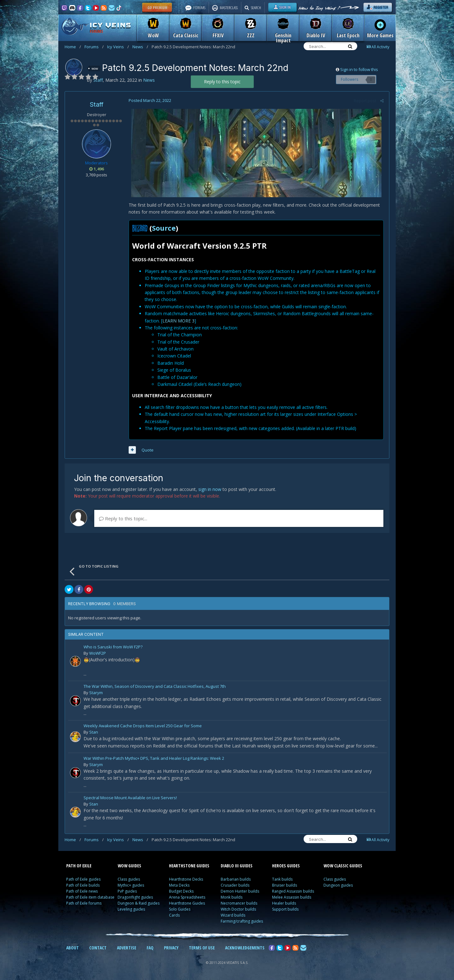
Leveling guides (131, 909)
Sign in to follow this (359, 69)
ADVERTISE (127, 948)
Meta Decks (179, 885)
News (140, 47)
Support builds (285, 909)
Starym (96, 693)
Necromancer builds (239, 903)
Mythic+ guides (131, 885)
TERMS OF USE (202, 948)
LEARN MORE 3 (178, 321)
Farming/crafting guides (242, 921)
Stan (94, 732)
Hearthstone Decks (186, 879)
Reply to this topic (222, 82)
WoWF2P (98, 653)
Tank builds (282, 879)
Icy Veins (118, 47)
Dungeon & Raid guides (139, 903)
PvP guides (127, 891)
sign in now (210, 489)
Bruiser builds (285, 885)
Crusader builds (235, 885)
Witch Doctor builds (238, 909)
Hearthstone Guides (187, 903)
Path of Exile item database (90, 897)
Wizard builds (233, 915)
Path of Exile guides (83, 879)
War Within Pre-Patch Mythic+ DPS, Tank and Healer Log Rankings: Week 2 (154, 759)
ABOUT (73, 948)
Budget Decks (181, 891)
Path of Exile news (82, 891)
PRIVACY (171, 948)
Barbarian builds (236, 879)
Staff (96, 104)
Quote (147, 450)
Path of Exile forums (84, 903)
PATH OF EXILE (79, 866)
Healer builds (284, 903)
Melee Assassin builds (292, 897)
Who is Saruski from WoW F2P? (113, 647)
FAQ (150, 948)
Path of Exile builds (83, 885)
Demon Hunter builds (240, 891)
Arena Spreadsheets (187, 897)
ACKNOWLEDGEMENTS (245, 948)
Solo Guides (180, 909)
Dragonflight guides (135, 897)
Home (73, 47)
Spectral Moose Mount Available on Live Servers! (130, 798)
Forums (94, 47)
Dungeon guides (338, 885)
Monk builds (232, 897)
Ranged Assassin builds (293, 891)
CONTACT (98, 948)
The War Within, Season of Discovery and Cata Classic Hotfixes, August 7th (155, 687)
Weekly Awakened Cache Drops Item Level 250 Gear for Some (143, 726)
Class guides (129, 879)
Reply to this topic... (123, 518)
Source (163, 228)
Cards (174, 915)
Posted (149, 100)
